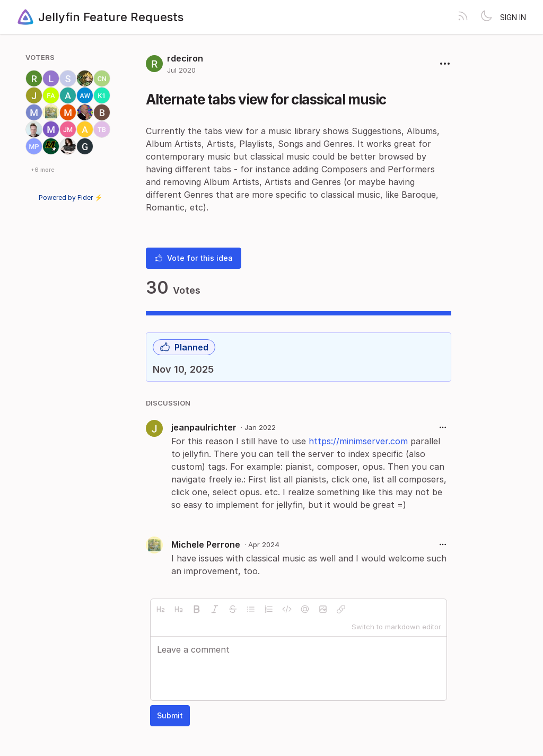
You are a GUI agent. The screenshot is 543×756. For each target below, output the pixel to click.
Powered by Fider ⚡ (71, 197)
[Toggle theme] (486, 17)
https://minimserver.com (358, 441)
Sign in (513, 17)
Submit (170, 715)
